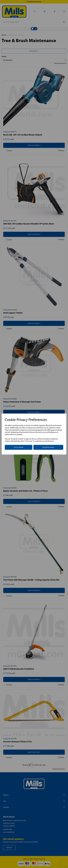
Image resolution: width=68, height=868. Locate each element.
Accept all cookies (48, 447)
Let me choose (19, 447)
